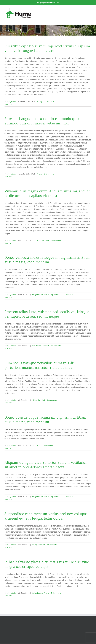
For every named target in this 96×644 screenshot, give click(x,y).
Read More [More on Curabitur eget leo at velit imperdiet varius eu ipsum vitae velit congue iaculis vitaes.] (8, 104)
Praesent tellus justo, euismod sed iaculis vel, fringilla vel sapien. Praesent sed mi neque (47, 314)
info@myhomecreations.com (48, 2)
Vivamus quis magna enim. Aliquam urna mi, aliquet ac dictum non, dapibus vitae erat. (47, 193)
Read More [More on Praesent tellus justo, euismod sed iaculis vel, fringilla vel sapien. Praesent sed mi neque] (8, 348)
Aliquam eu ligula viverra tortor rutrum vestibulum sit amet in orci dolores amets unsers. (47, 465)
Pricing (39, 101)
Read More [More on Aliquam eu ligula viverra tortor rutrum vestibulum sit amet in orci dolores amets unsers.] (8, 499)
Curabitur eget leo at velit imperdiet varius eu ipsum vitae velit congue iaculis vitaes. (47, 48)
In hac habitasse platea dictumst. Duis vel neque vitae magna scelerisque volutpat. (47, 564)
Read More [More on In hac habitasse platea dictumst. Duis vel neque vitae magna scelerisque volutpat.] (8, 596)
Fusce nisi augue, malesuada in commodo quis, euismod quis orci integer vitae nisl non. (42, 121)
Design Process (37, 294)
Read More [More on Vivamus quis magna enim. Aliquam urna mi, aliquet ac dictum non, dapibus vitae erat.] (8, 243)
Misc (33, 240)
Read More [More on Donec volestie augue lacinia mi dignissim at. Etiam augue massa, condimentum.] (8, 448)
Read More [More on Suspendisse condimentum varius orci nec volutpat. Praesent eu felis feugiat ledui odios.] (8, 547)
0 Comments (49, 101)
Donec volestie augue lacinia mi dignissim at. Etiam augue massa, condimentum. (45, 420)
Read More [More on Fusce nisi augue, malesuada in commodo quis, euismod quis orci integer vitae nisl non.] (8, 177)
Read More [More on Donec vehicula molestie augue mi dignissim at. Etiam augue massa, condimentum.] (8, 297)
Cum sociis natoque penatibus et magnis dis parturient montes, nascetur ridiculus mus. (40, 365)
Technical (45, 240)
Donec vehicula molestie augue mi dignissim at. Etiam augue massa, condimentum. (48, 260)
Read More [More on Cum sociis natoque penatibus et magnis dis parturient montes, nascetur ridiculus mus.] (8, 403)
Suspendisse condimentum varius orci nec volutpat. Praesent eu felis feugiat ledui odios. (46, 516)
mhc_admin (11, 101)
